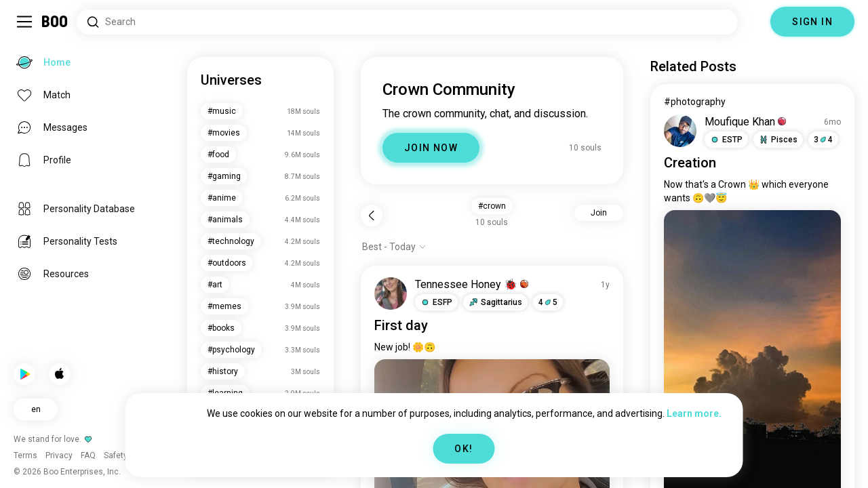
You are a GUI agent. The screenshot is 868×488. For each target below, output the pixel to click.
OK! (463, 449)
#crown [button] (492, 206)
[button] (436, 302)
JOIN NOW (431, 148)
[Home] (55, 22)
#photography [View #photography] (695, 102)
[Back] (372, 216)
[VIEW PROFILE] (391, 293)
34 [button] (823, 140)
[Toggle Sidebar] (24, 22)
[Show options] (394, 247)
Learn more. (694, 413)
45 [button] (548, 302)
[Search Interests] (407, 22)
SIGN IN (812, 22)
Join (599, 213)
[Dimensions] (754, 22)
